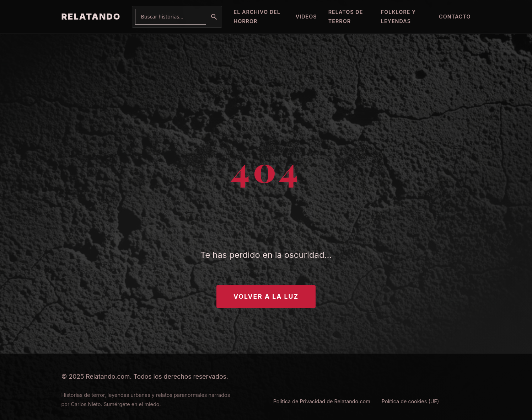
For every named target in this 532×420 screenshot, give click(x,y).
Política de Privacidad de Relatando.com (322, 401)
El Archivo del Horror (257, 17)
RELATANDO (91, 17)
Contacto (455, 17)
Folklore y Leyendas (399, 17)
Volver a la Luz (266, 296)
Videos (306, 17)
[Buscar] (214, 17)
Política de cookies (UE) (410, 401)
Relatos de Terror (346, 17)
